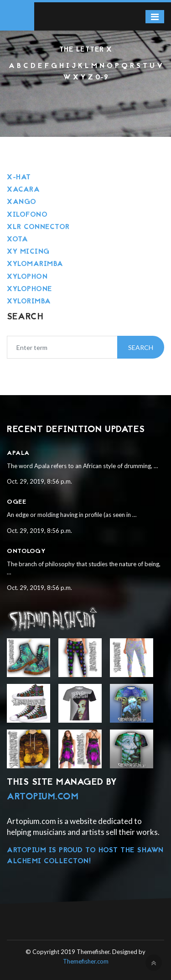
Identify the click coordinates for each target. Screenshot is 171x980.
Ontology (26, 551)
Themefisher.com (86, 961)
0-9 (102, 78)
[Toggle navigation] (155, 17)
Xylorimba (29, 302)
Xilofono (27, 215)
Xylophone (30, 289)
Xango (22, 202)
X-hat (19, 177)
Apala (18, 453)
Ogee (16, 502)
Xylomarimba (35, 264)
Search (141, 347)
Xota (17, 240)
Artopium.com (43, 797)
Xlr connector (38, 227)
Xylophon (27, 277)
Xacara (23, 190)
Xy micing (28, 252)
